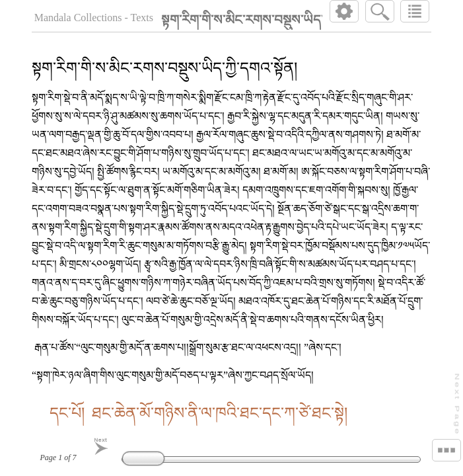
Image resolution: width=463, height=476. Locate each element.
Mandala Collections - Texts (94, 18)
